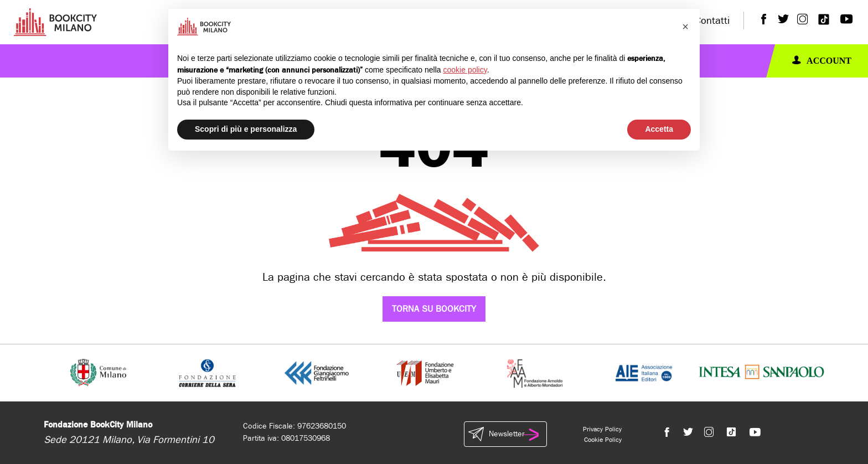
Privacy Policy (602, 429)
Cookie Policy (603, 440)
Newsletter (505, 434)
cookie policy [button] (465, 70)
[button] (685, 27)
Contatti (712, 21)
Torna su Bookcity (434, 309)
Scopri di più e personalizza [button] (246, 129)
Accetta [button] (659, 129)
